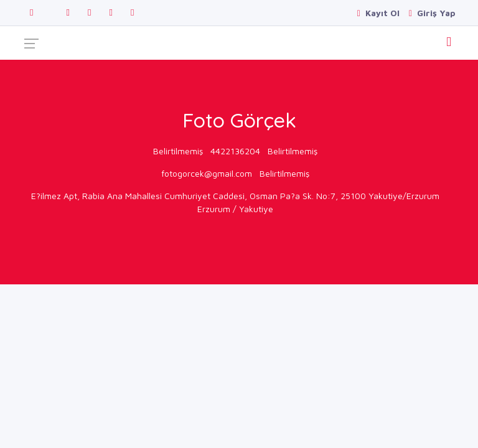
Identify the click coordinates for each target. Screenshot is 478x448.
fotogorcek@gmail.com (207, 173)
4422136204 (235, 151)
